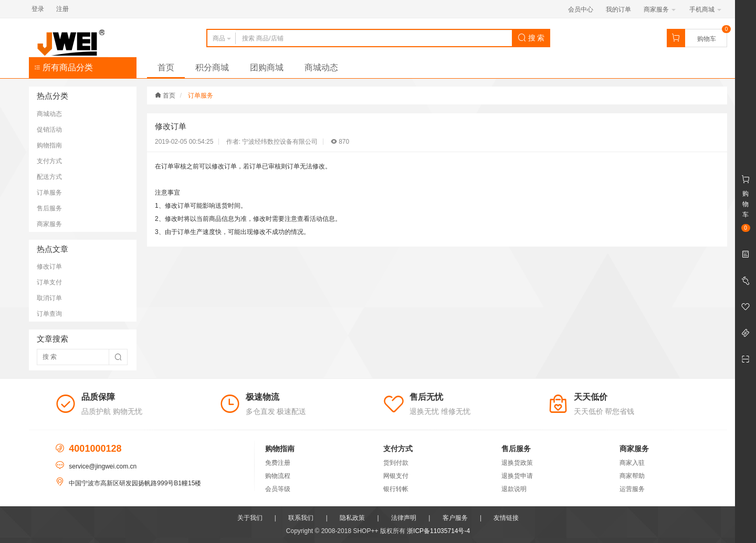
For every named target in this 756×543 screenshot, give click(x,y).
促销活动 (49, 130)
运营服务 (632, 489)
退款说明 (514, 489)
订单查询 (49, 314)
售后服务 (49, 208)
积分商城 (212, 67)
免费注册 (278, 463)
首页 (166, 67)
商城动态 (321, 67)
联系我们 (301, 518)
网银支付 (396, 476)
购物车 (707, 39)
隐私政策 (352, 518)
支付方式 (49, 161)
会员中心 (581, 9)
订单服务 (49, 193)
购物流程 (278, 476)
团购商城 (267, 67)
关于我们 (250, 518)
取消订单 (49, 298)
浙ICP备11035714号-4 (438, 531)
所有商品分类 (64, 67)
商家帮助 (632, 476)
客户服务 (455, 518)
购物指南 (49, 145)
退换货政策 (517, 463)
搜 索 (531, 38)
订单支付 (49, 282)
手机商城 (705, 9)
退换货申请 (517, 476)
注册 (62, 9)
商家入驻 (632, 463)
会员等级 (278, 489)
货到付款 (396, 463)
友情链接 (506, 518)
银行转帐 (396, 489)
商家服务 (660, 9)
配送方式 (49, 177)
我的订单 (618, 9)
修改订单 (49, 267)
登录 (38, 9)
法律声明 (404, 518)
